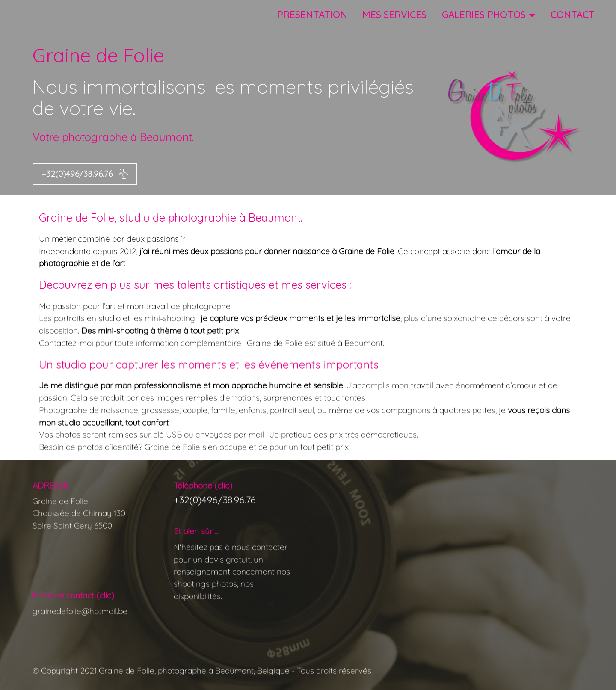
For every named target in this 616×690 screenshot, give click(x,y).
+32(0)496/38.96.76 (85, 174)
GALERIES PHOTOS (484, 15)
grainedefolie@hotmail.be (80, 638)
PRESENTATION (312, 15)
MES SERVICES (394, 15)
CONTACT (573, 15)
